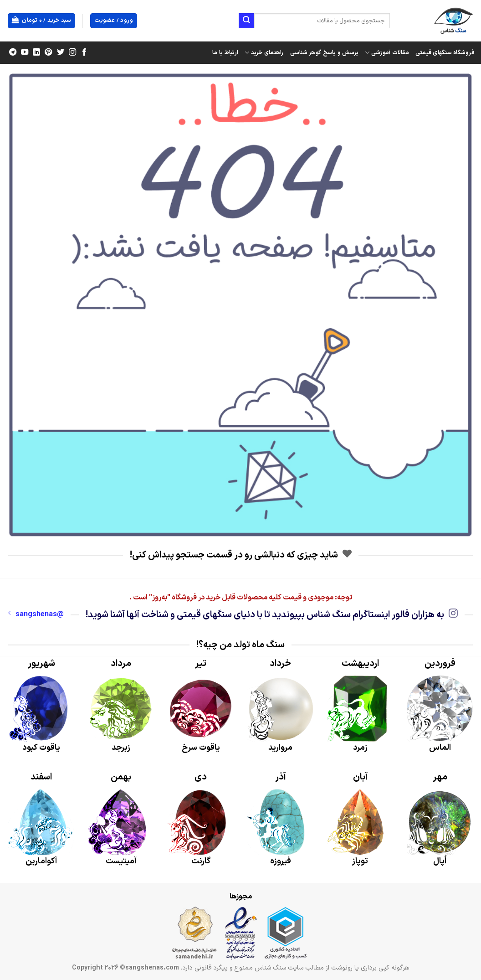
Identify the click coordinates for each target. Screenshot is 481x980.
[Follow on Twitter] (60, 52)
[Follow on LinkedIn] (36, 52)
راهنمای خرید (264, 53)
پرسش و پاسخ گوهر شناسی (325, 53)
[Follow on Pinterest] (48, 52)
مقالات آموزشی (387, 53)
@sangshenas (36, 614)
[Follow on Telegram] (13, 52)
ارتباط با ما (225, 53)
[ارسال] (246, 21)
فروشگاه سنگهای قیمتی (445, 53)
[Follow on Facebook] (84, 52)
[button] (42, 21)
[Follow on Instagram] (72, 52)
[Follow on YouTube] (25, 52)
